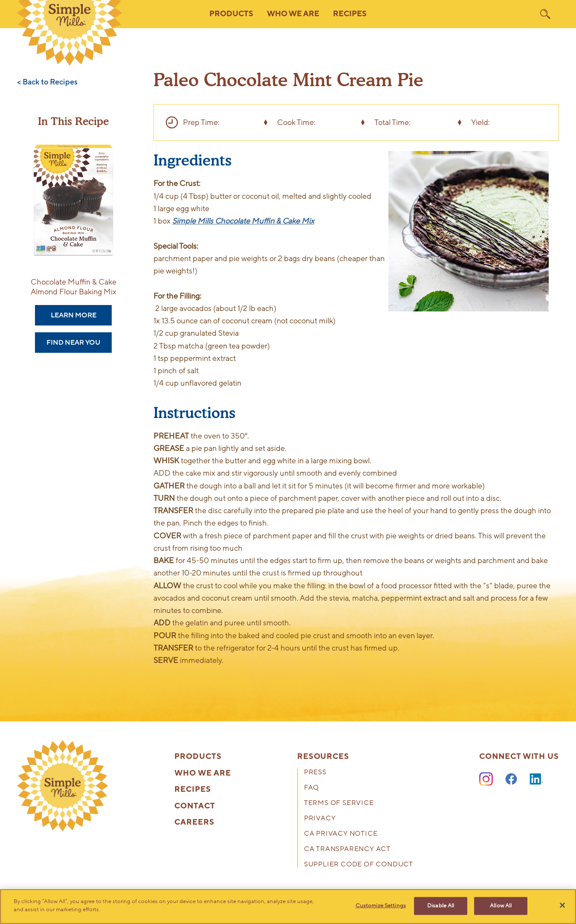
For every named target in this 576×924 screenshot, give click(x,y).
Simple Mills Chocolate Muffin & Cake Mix (243, 221)
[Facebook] (511, 779)
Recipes (350, 14)
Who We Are (203, 773)
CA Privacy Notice (341, 834)
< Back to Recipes (47, 82)
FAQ (311, 788)
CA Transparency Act (347, 850)
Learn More (74, 315)
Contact (195, 806)
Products (198, 757)
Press (315, 773)
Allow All (501, 906)
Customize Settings (381, 906)
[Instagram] (486, 779)
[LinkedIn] (536, 779)
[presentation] (63, 786)
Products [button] (231, 14)
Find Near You (73, 343)
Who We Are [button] (293, 14)
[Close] (562, 905)
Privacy (320, 819)
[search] (545, 14)
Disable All (441, 906)
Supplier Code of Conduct (359, 865)
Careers (194, 822)
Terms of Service (339, 803)
